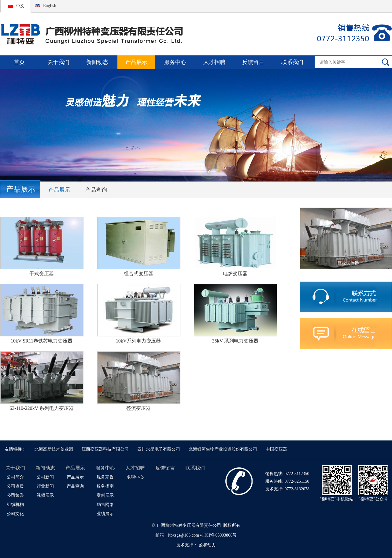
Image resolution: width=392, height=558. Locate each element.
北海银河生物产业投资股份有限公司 (223, 449)
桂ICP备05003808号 (218, 535)
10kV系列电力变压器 (139, 341)
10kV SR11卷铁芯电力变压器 (42, 341)
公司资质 (15, 486)
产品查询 (96, 190)
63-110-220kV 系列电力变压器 (41, 408)
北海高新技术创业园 (54, 449)
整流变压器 (139, 408)
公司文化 (15, 514)
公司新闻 (45, 477)
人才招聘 (214, 62)
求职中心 (135, 477)
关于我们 (58, 62)
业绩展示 (105, 514)
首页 (19, 62)
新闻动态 (97, 62)
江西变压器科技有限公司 (105, 449)
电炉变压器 (235, 273)
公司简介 (15, 477)
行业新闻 (45, 486)
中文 (20, 6)
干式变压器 (42, 273)
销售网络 (105, 505)
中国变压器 (276, 449)
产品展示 (136, 62)
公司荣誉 (15, 495)
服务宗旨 (105, 477)
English (50, 6)
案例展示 (105, 495)
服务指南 (105, 486)
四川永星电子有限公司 (159, 449)
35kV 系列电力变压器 (235, 341)
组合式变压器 (139, 273)
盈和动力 (207, 545)
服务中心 (175, 62)
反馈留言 (253, 62)
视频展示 (45, 495)
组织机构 (15, 505)
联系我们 (292, 62)
